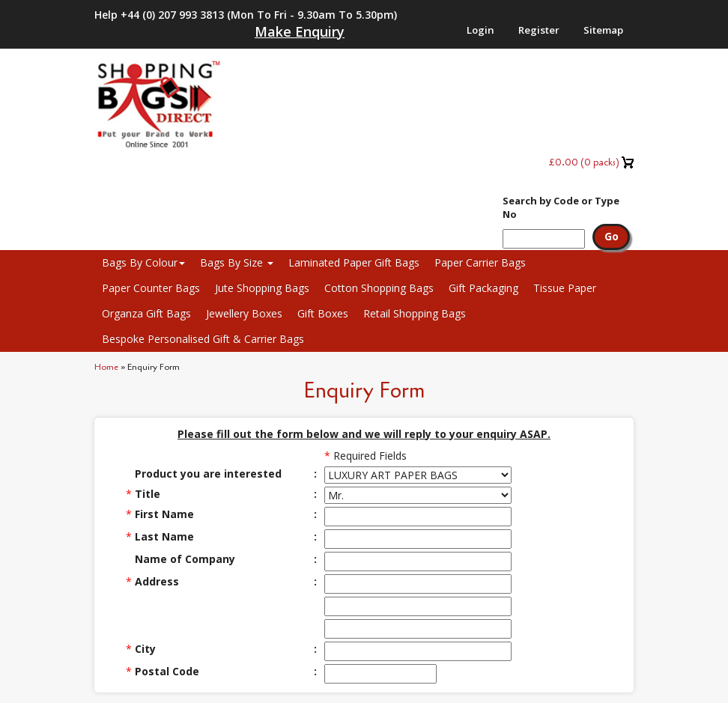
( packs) (584, 162)
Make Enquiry (300, 31)
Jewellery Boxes (244, 313)
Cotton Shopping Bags (379, 288)
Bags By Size (237, 262)
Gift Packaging (483, 288)
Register (539, 30)
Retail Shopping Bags (415, 313)
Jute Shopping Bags (262, 288)
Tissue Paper (565, 288)
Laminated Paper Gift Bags (354, 262)
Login (480, 30)
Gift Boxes (323, 313)
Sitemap (603, 30)
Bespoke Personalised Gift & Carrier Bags (203, 339)
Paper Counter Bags (151, 288)
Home (106, 367)
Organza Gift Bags (146, 313)
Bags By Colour (143, 262)
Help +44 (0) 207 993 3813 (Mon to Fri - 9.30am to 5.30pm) (246, 15)
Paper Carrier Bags (480, 262)
